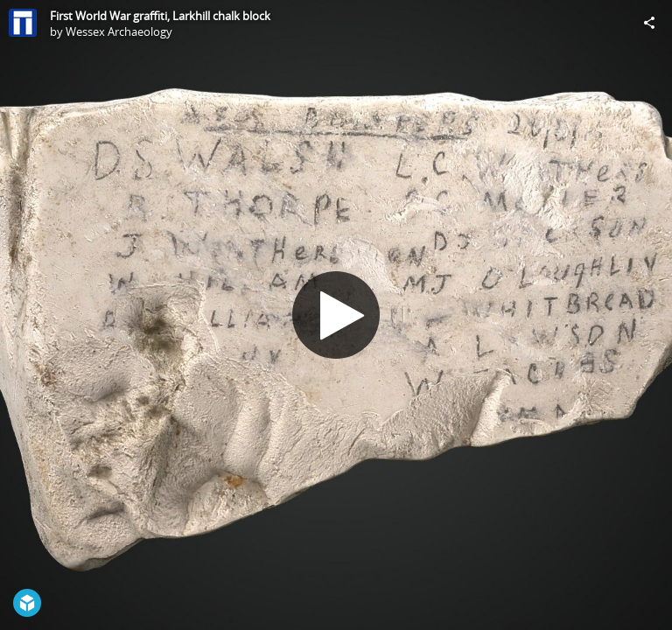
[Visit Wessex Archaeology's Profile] (23, 23)
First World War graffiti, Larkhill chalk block (160, 16)
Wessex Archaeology (119, 31)
